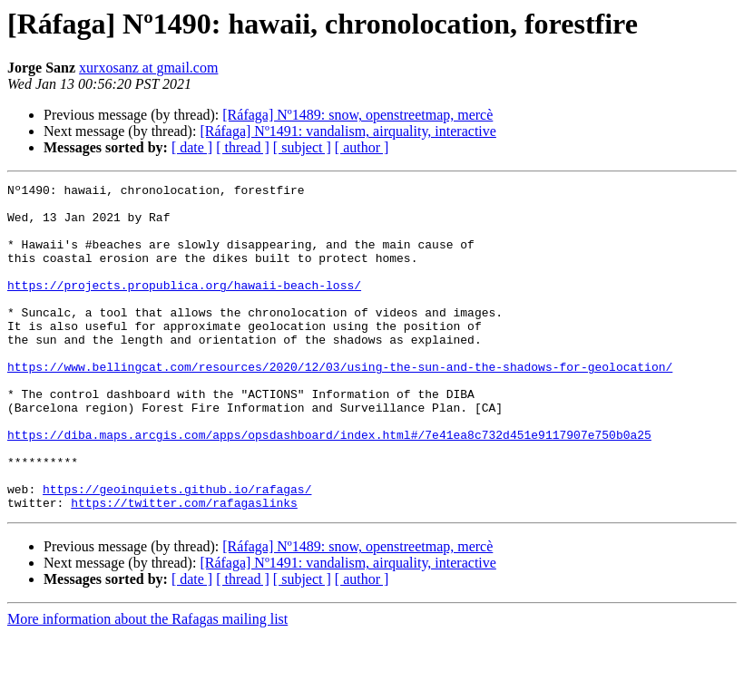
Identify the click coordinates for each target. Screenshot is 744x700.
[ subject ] (302, 147)
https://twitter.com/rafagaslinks (184, 568)
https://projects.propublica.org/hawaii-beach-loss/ (184, 306)
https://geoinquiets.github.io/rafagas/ (177, 551)
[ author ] (362, 147)
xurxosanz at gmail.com (148, 68)
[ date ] (192, 147)
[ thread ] (243, 147)
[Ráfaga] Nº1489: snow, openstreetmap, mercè (357, 115)
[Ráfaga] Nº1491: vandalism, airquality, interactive (348, 131)
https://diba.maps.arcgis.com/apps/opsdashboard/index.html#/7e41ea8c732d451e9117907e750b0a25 (329, 486)
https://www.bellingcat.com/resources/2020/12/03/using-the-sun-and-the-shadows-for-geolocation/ (340, 404)
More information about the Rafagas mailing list (147, 684)
